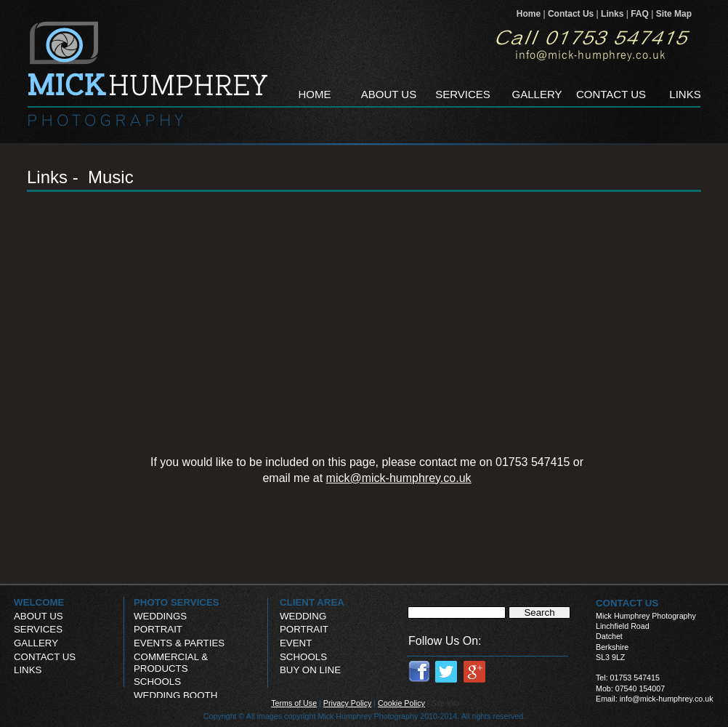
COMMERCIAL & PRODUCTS (171, 663)
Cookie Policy (401, 703)
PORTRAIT (304, 629)
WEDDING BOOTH (175, 695)
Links (614, 14)
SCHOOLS (303, 657)
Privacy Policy (348, 703)
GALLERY (36, 643)
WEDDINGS (160, 616)
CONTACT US (45, 657)
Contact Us (572, 14)
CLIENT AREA (312, 602)
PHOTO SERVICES (177, 602)
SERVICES (38, 629)
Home (530, 14)
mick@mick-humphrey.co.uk (399, 478)
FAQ (641, 14)
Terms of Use (294, 703)
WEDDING (303, 616)
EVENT (296, 643)
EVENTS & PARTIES (179, 643)
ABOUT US (39, 616)
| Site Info (444, 703)
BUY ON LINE (310, 670)
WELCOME (39, 602)
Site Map (674, 14)
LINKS (28, 670)
